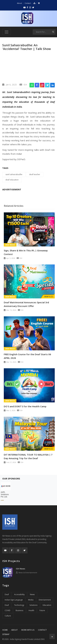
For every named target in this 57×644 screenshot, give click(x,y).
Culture (8, 616)
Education (47, 605)
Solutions (33, 605)
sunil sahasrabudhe (14, 174)
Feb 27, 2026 (11, 462)
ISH (25, 85)
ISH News (21, 569)
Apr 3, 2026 (11, 258)
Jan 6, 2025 (11, 85)
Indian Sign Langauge (14, 600)
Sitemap (6, 634)
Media (31, 600)
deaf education (12, 180)
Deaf (7, 594)
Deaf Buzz (10, 245)
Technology (19, 605)
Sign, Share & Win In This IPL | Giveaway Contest (26, 252)
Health (31, 610)
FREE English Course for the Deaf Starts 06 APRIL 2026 (27, 356)
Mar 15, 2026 (11, 310)
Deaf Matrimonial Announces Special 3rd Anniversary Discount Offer (26, 304)
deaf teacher (35, 174)
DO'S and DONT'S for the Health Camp (25, 406)
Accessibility (19, 594)
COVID (8, 610)
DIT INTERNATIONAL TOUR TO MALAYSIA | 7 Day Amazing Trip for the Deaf (28, 456)
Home (5, 630)
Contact (28, 3)
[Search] (44, 32)
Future (42, 610)
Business (19, 610)
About (19, 3)
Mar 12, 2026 (11, 362)
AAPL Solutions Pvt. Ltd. (5, 494)
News (32, 594)
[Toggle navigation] (7, 32)
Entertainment (45, 600)
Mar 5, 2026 (11, 410)
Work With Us (28, 630)
